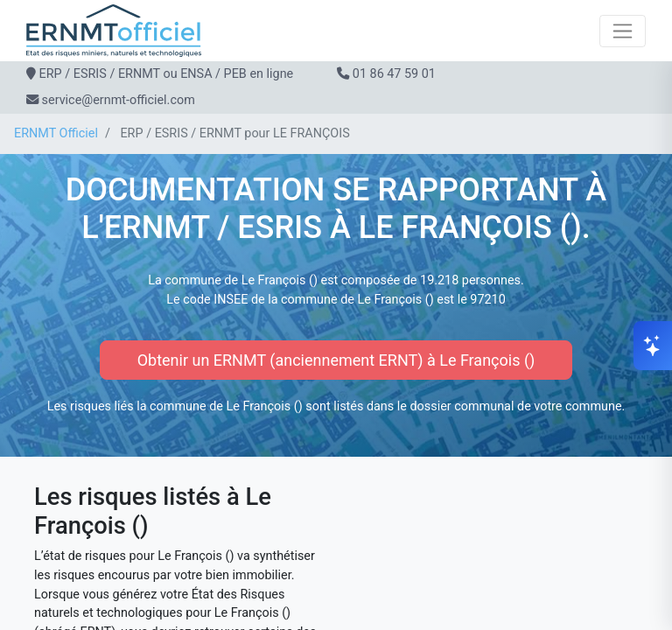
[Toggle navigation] (623, 31)
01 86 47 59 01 (394, 74)
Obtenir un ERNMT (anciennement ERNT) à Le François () (336, 360)
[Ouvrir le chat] (653, 346)
